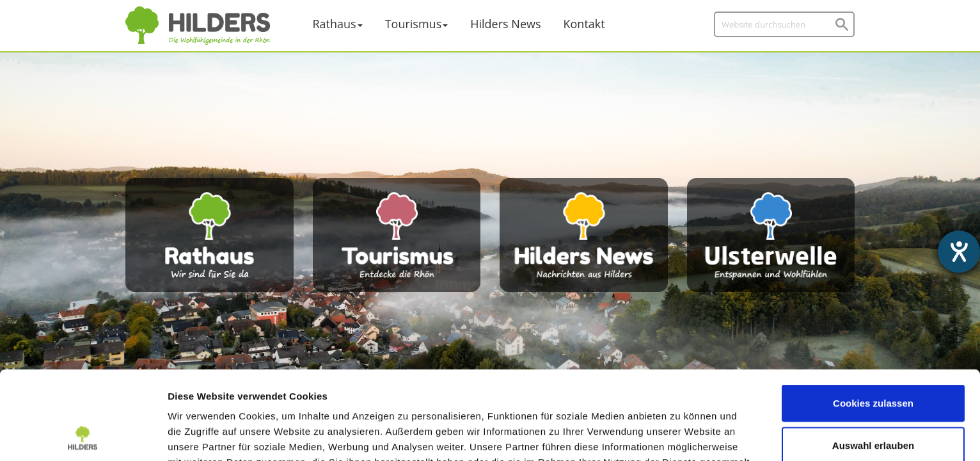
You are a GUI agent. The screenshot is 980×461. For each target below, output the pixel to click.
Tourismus (414, 24)
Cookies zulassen (873, 320)
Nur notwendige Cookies (873, 404)
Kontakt (584, 24)
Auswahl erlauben (873, 362)
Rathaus (335, 24)
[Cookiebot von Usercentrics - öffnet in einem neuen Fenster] (83, 436)
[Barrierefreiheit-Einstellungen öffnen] (959, 252)
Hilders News (505, 24)
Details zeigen (680, 436)
